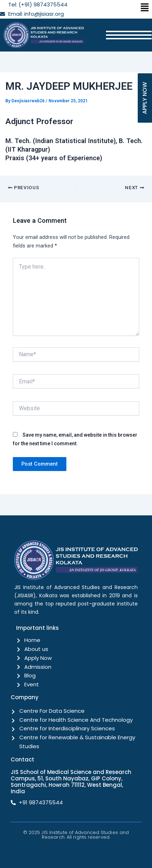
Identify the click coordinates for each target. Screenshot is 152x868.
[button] (145, 8)
